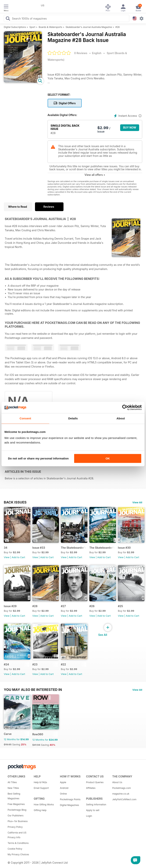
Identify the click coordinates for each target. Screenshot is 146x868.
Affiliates (91, 788)
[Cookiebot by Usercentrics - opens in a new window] (125, 407)
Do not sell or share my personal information (38, 458)
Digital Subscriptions (15, 27)
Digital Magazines (69, 805)
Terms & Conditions (18, 843)
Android (64, 788)
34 (6, 548)
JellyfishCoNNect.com (124, 799)
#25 (120, 606)
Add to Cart (18, 557)
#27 (63, 606)
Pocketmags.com (121, 788)
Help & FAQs (40, 782)
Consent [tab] (25, 418)
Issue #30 (124, 548)
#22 (63, 664)
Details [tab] (73, 418)
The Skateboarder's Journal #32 (73, 548)
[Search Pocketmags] (8, 19)
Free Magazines (16, 804)
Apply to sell (93, 810)
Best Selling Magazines (14, 796)
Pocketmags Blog (17, 810)
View (7, 557)
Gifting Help (40, 810)
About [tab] (121, 418)
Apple (63, 782)
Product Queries (95, 782)
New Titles (13, 788)
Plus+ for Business (18, 821)
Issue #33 (39, 548)
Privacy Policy (15, 827)
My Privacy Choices (18, 854)
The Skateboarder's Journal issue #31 (102, 548)
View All (137, 502)
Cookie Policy (15, 849)
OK (108, 458)
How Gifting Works (44, 804)
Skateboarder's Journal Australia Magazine (89, 27)
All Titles (12, 782)
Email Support (41, 788)
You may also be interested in (33, 690)
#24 (6, 664)
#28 (117, 27)
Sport (32, 27)
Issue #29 (10, 606)
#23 (35, 664)
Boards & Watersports (50, 27)
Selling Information (96, 804)
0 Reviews (81, 53)
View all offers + (95, 175)
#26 (92, 606)
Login (89, 816)
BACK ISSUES (15, 502)
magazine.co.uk (121, 794)
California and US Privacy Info (17, 835)
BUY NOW (130, 127)
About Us (117, 782)
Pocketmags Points (70, 799)
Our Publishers (15, 816)
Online (63, 794)
